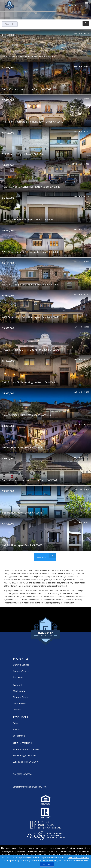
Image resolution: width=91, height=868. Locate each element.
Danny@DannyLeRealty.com (33, 787)
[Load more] (45, 557)
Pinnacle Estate (20, 697)
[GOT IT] (47, 864)
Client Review (19, 703)
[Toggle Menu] (86, 3)
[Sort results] (10, 24)
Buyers (16, 729)
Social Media (19, 736)
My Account (76, 5)
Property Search (21, 671)
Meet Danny (19, 691)
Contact (17, 710)
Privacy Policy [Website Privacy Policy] (84, 854)
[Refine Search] (86, 23)
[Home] (10, 3)
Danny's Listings (21, 665)
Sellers (16, 723)
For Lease (18, 677)
